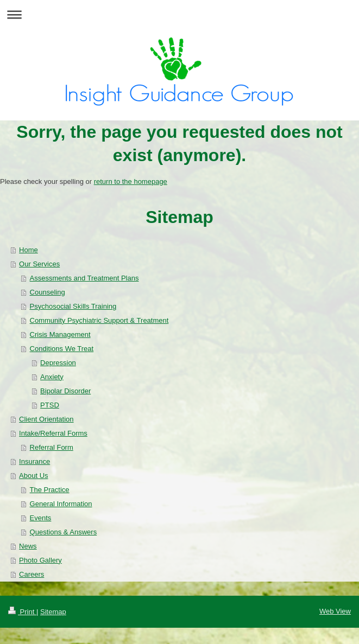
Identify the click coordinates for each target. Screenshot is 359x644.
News (28, 546)
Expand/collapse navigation (179, 14)
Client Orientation (46, 419)
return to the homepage (131, 181)
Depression (58, 363)
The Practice (50, 490)
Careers (32, 574)
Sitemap (53, 612)
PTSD (50, 405)
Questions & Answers (64, 532)
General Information (61, 504)
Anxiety (52, 377)
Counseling (48, 292)
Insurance (34, 461)
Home (29, 250)
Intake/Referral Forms (53, 433)
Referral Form (52, 447)
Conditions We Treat (62, 349)
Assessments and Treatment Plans (84, 278)
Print (22, 612)
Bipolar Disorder (65, 391)
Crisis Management (60, 334)
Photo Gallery (40, 560)
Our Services (39, 264)
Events (41, 518)
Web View (335, 611)
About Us (33, 476)
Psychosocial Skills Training (73, 306)
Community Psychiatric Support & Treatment (99, 320)
